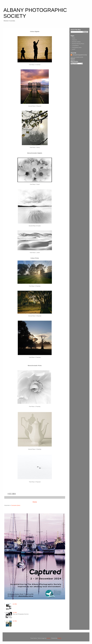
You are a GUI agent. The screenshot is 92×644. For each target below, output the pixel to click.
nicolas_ (49, 638)
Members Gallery (76, 42)
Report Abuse (73, 59)
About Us (74, 40)
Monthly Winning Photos (78, 44)
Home (35, 502)
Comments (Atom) (16, 505)
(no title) (15, 604)
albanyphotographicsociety (80, 55)
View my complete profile (77, 57)
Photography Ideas (77, 47)
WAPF (74, 49)
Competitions (75, 46)
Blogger (59, 638)
